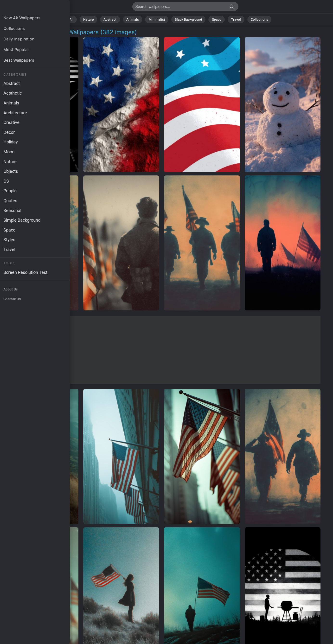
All (82, 19)
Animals (137, 19)
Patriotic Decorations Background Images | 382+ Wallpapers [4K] (29, 8)
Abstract (116, 19)
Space (212, 19)
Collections (250, 19)
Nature (97, 19)
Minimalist (158, 19)
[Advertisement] (161, 350)
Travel (229, 19)
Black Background (186, 19)
